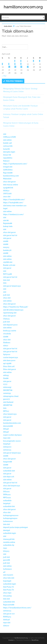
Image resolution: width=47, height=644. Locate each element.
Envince (11, 640)
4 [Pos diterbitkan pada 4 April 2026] (33, 61)
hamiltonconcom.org (23, 7)
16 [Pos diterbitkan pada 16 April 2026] (21, 67)
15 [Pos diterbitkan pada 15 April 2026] (15, 67)
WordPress (35, 640)
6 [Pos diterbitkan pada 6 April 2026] (2, 64)
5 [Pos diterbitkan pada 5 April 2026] (40, 61)
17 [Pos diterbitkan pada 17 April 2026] (28, 67)
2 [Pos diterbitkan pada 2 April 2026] (21, 61)
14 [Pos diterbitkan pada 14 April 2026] (9, 67)
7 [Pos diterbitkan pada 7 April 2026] (9, 64)
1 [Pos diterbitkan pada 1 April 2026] (15, 61)
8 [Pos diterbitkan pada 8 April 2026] (15, 64)
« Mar (4, 76)
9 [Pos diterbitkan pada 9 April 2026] (21, 64)
